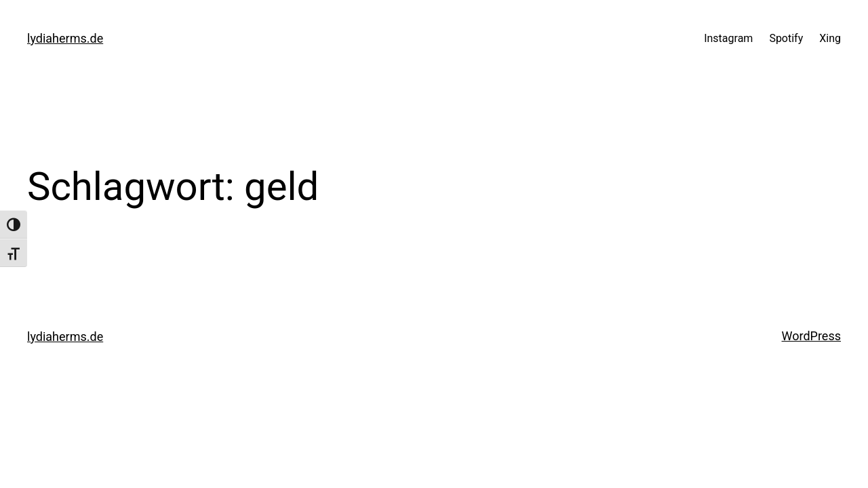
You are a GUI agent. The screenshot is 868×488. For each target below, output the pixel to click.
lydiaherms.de (65, 38)
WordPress (811, 336)
